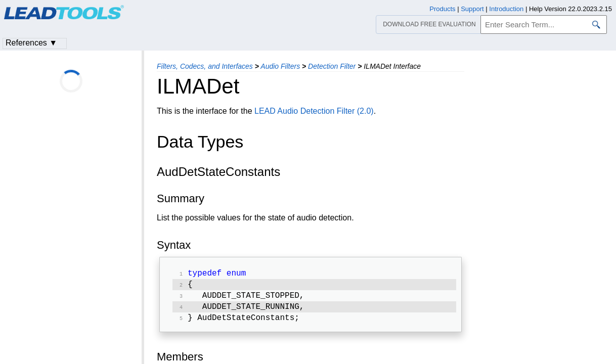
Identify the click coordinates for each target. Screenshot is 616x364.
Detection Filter (332, 66)
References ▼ (31, 43)
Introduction (506, 9)
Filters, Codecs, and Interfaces (205, 66)
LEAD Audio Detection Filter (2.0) (314, 111)
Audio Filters (280, 66)
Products (442, 9)
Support (472, 9)
